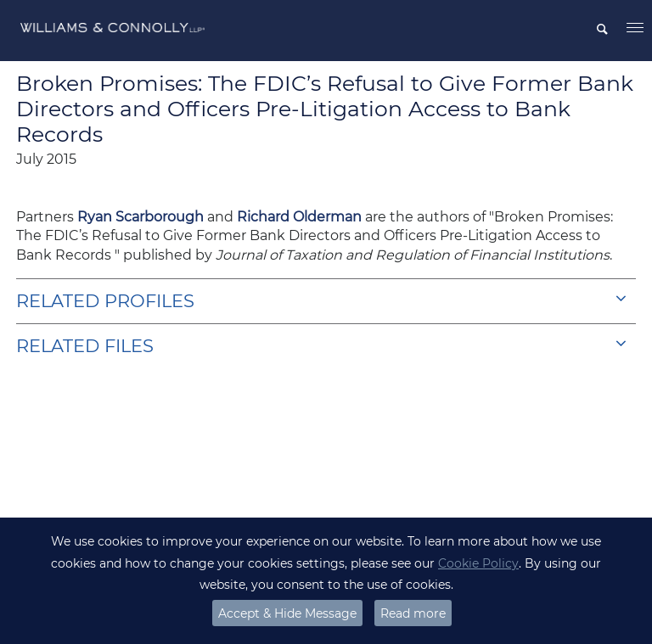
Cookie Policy (478, 563)
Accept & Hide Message (287, 613)
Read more (413, 613)
